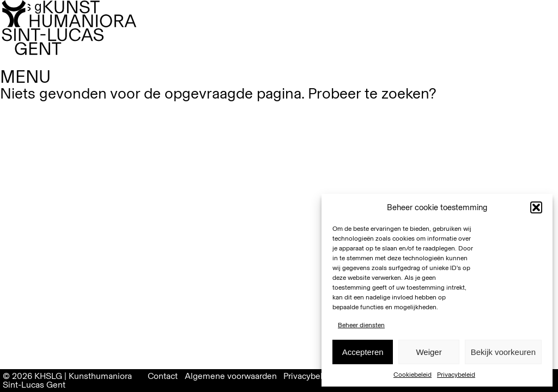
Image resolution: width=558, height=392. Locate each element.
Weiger (429, 352)
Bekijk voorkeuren (503, 352)
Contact (163, 376)
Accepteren (363, 352)
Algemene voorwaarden (231, 376)
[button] (536, 207)
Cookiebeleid (413, 375)
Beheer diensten (361, 325)
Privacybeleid (456, 375)
